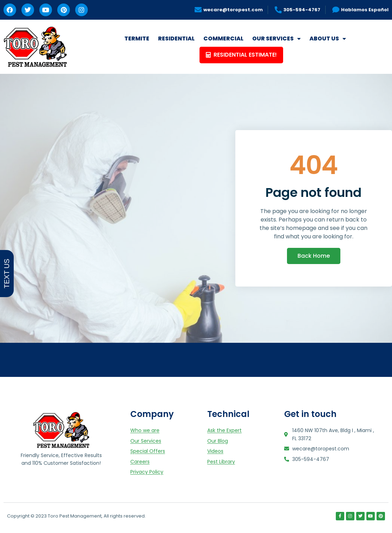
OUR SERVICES (276, 39)
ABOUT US (328, 39)
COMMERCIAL (223, 38)
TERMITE (137, 38)
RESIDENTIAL (176, 38)
